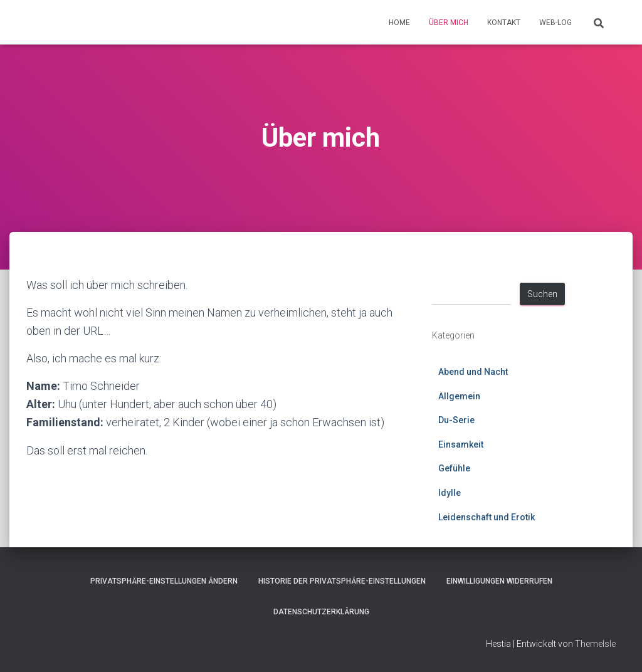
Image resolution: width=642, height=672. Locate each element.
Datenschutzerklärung (321, 612)
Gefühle (454, 468)
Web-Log (555, 23)
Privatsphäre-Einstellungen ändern (164, 581)
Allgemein (459, 396)
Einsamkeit (461, 444)
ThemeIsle (595, 644)
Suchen (542, 294)
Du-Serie (456, 420)
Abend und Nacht (473, 372)
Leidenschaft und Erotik (487, 517)
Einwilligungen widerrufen (499, 581)
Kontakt (504, 23)
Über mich (449, 23)
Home (399, 23)
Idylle (450, 493)
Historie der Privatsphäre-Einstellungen (342, 581)
